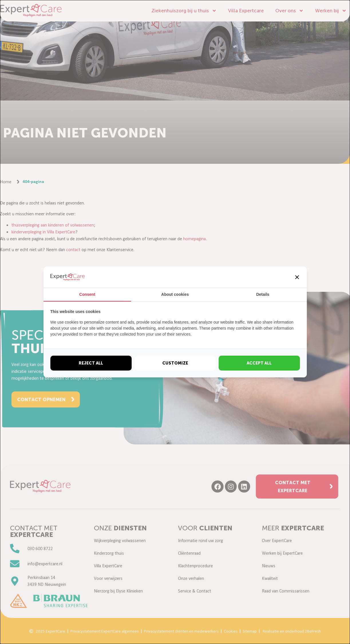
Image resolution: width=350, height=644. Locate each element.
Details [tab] (263, 294)
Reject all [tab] (91, 363)
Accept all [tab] (259, 363)
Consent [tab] (87, 294)
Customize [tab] (175, 363)
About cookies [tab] (175, 294)
